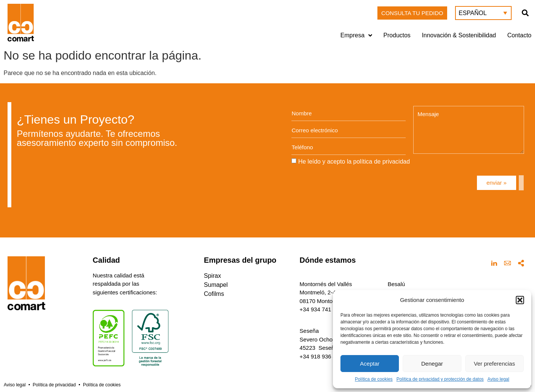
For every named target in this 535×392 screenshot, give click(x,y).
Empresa (356, 35)
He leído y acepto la (354, 162)
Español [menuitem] (473, 13)
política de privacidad (382, 162)
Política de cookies (374, 379)
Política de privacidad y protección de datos (440, 379)
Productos (397, 35)
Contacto (519, 35)
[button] (520, 300)
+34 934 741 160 (321, 309)
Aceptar (370, 364)
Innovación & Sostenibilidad (459, 35)
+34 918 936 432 (321, 356)
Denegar (432, 364)
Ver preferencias (494, 364)
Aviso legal (498, 379)
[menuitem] (483, 13)
